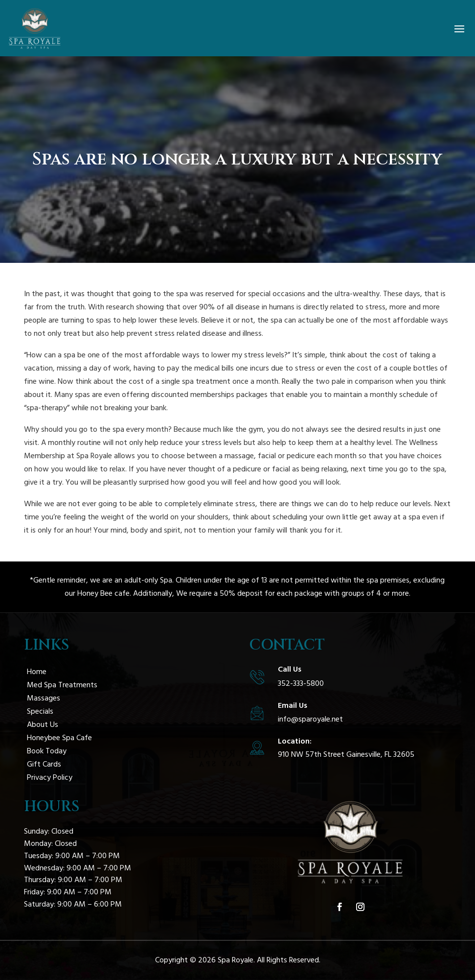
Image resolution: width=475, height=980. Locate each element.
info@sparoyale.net (310, 719)
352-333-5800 (301, 683)
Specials (40, 711)
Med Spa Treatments (62, 685)
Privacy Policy (50, 777)
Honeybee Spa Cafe (59, 738)
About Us (43, 724)
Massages (44, 698)
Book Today (47, 751)
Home (37, 672)
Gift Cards (44, 764)
